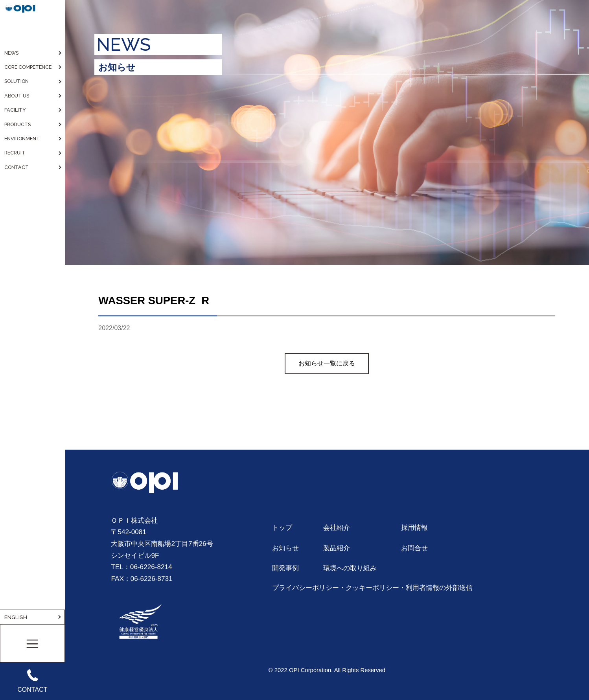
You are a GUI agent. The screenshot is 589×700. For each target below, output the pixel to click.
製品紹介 (337, 548)
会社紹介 (337, 527)
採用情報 (414, 527)
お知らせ (285, 548)
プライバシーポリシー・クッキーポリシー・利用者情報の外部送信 (372, 588)
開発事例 (285, 568)
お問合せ (414, 548)
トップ (282, 527)
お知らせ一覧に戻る (327, 363)
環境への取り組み (350, 568)
